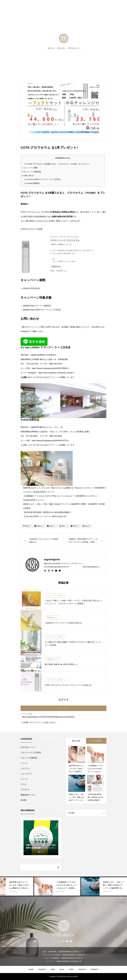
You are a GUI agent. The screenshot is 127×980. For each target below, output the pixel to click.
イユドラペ (25, 768)
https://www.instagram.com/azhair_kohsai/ (56, 373)
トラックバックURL (26, 714)
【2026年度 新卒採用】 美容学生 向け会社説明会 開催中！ (47, 512)
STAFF (71, 969)
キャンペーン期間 (30, 168)
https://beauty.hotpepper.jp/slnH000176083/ (50, 368)
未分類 (23, 800)
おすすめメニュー (28, 747)
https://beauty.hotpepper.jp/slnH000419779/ (50, 441)
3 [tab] (43, 852)
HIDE (68, 158)
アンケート (54, 377)
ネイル (23, 784)
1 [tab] (39, 852)
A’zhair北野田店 (32, 183)
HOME (31, 969)
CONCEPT (42, 969)
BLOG (62, 969)
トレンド (24, 779)
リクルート (25, 790)
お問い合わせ (28, 175)
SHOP (53, 969)
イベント (24, 763)
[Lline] (50, 526)
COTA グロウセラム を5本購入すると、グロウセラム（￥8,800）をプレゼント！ (58, 164)
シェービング (26, 774)
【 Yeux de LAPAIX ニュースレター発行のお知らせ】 (45, 516)
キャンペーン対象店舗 (31, 172)
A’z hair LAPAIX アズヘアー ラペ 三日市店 (42, 179)
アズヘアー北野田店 (29, 758)
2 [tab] (41, 852)
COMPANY (94, 969)
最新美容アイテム (53, 618)
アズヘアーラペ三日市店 (55, 596)
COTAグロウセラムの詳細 (31, 229)
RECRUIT (82, 969)
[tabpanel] (41, 838)
